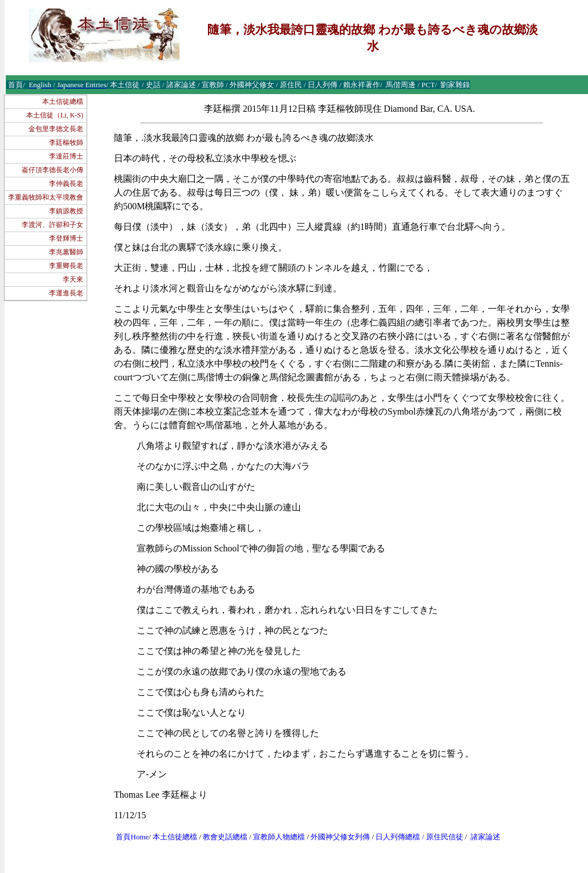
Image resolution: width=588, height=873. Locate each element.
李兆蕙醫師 (66, 252)
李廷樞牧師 (66, 143)
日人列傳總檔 (398, 837)
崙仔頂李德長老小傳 (52, 170)
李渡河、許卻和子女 (52, 225)
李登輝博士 (66, 238)
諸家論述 (485, 837)
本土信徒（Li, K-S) (55, 115)
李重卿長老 (66, 266)
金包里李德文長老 (56, 129)
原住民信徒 (445, 837)
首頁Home (132, 837)
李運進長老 (66, 293)
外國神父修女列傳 (340, 837)
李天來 (73, 279)
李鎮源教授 (66, 211)
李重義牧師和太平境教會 (46, 197)
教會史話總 (221, 837)
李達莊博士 (66, 156)
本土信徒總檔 (63, 101)
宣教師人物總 (275, 837)
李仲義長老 (66, 184)
